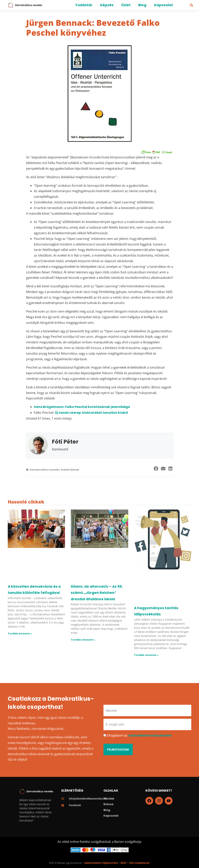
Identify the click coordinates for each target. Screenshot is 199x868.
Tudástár (84, 5)
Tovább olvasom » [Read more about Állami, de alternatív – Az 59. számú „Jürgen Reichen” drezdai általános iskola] (83, 640)
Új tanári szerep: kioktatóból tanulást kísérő (91, 413)
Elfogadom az (139, 735)
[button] (191, 5)
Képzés (107, 5)
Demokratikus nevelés (45, 470)
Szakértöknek (70, 470)
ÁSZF (124, 863)
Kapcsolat (164, 5)
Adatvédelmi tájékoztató (101, 863)
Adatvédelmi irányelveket (150, 735)
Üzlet (126, 5)
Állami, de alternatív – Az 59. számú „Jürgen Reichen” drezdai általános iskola (97, 593)
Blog (142, 5)
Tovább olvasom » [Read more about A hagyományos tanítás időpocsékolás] (146, 655)
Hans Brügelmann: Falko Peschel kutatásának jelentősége (82, 407)
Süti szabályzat (139, 863)
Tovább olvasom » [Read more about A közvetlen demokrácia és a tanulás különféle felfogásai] (20, 634)
